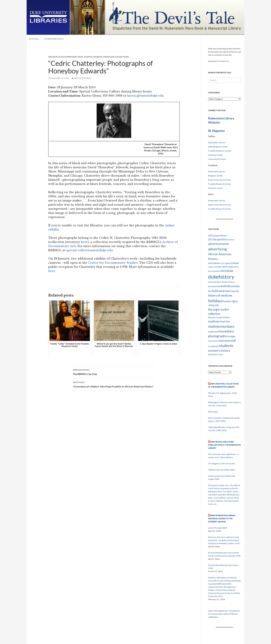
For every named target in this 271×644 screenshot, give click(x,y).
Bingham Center (215, 176)
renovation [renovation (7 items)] (213, 341)
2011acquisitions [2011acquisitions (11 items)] (217, 235)
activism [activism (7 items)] (231, 240)
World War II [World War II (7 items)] (213, 354)
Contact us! (224, 61)
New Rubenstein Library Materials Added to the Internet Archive (222, 518)
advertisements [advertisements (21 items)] (219, 244)
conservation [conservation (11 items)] (221, 267)
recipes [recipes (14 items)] (231, 336)
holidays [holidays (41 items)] (215, 301)
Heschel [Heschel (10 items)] (235, 291)
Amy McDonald (83, 78)
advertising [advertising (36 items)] (217, 249)
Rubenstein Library (217, 142)
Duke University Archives (219, 180)
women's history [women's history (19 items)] (219, 351)
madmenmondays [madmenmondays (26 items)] (221, 326)
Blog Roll (34, 39)
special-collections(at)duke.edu (90, 250)
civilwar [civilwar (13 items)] (235, 263)
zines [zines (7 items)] (221, 354)
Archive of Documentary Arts (66, 57)
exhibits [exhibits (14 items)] (235, 286)
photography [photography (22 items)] (218, 336)
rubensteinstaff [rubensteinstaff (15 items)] (227, 340)
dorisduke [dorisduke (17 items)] (227, 271)
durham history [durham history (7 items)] (228, 282)
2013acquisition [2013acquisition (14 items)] (217, 239)
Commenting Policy (54, 39)
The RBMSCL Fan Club (114, 372)
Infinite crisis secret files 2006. (222, 470)
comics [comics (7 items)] (211, 267)
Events (88, 57)
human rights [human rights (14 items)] (231, 301)
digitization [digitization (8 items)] (234, 267)
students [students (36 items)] (226, 345)
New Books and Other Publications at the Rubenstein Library (224, 445)
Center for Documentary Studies (113, 263)
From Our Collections (116, 57)
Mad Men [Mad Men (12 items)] (225, 321)
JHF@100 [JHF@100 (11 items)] (213, 305)
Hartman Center (215, 155)
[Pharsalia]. (213, 412)
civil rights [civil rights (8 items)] (225, 263)
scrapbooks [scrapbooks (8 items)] (213, 346)
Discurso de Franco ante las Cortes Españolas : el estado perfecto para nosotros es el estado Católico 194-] (224, 540)
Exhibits (98, 57)
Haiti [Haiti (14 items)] (228, 291)
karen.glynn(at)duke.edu (146, 96)
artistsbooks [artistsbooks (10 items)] (214, 263)
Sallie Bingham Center (218, 147)
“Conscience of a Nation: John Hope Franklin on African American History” (114, 384)
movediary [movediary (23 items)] (226, 331)
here (84, 242)
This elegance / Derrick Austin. (222, 464)
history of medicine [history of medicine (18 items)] (220, 295)
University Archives (217, 159)
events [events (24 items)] (226, 286)
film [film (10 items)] (210, 291)
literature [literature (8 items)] (212, 317)
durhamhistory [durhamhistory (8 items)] (215, 282)
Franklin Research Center (220, 151)
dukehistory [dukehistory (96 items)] (221, 277)
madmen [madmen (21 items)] (214, 321)
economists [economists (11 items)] (214, 286)
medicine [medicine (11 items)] (213, 332)
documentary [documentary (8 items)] (214, 271)
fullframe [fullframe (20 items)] (218, 291)
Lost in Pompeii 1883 (218, 528)
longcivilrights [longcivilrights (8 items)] (223, 317)
